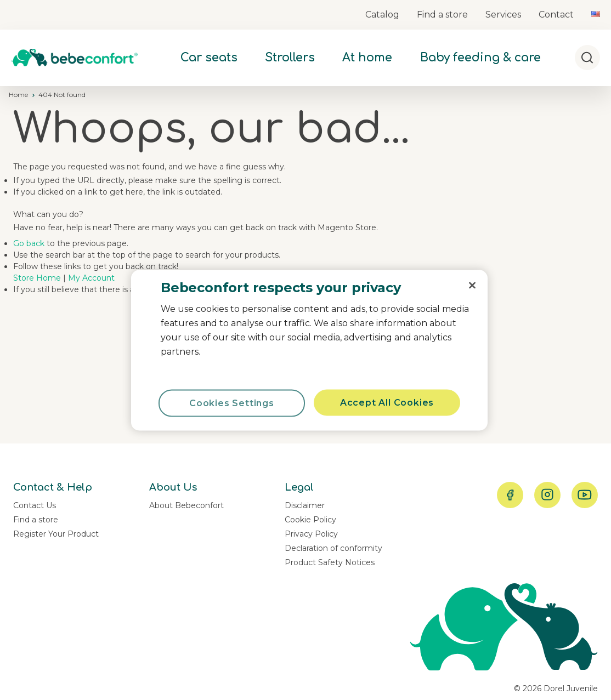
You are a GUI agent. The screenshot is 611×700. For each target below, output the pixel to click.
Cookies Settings (232, 403)
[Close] (472, 285)
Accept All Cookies (387, 402)
